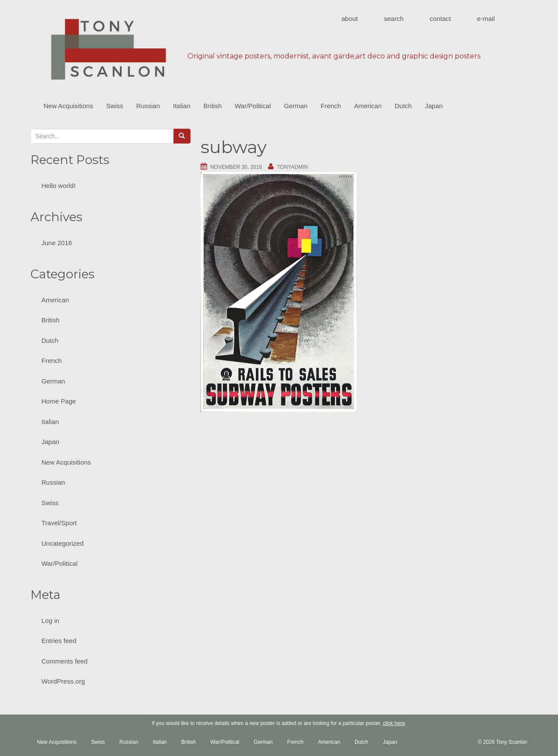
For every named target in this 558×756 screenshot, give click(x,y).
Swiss (114, 106)
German (296, 106)
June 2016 (57, 243)
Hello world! (58, 186)
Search (394, 19)
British (213, 106)
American (368, 106)
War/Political (253, 106)
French (331, 106)
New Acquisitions (68, 106)
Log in (50, 621)
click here (394, 723)
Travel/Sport (59, 523)
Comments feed (65, 661)
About (350, 19)
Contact (440, 19)
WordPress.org (63, 681)
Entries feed (59, 641)
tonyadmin (292, 167)
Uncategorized (63, 543)
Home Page (59, 401)
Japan (434, 106)
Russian (148, 106)
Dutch (403, 106)
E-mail (486, 19)
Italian (182, 106)
